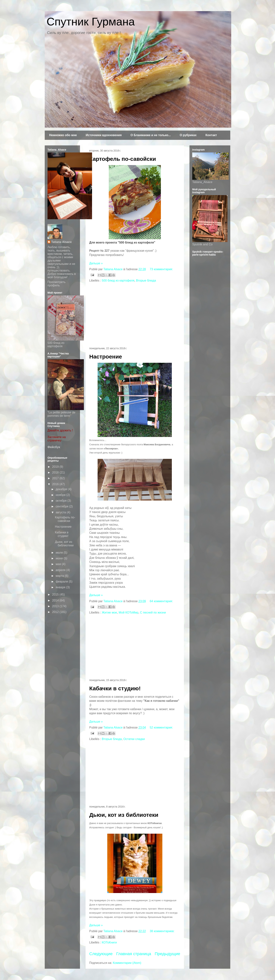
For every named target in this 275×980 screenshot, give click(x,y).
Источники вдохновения (104, 135)
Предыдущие (167, 954)
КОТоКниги (109, 942)
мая (59, 564)
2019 (56, 467)
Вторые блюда (146, 281)
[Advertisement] (135, 315)
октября (62, 501)
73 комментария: (161, 269)
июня (60, 558)
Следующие (101, 954)
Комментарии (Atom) (127, 963)
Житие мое (109, 612)
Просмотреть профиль (57, 284)
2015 (56, 595)
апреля (61, 570)
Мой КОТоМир (129, 612)
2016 (56, 484)
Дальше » (96, 263)
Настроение (106, 357)
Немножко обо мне (63, 135)
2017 (56, 478)
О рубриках (188, 135)
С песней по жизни (153, 612)
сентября (62, 506)
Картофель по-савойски (123, 159)
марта (60, 576)
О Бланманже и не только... (151, 135)
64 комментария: (161, 601)
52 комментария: (161, 727)
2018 (56, 472)
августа (61, 512)
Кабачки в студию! (115, 688)
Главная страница (134, 954)
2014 (56, 600)
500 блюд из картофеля (118, 281)
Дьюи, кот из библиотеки (124, 815)
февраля (62, 582)
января (61, 587)
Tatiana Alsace (61, 242)
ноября (61, 495)
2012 (56, 612)
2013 (56, 606)
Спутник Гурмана (91, 22)
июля (60, 553)
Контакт (211, 135)
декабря (62, 489)
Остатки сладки (134, 739)
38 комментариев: (162, 931)
